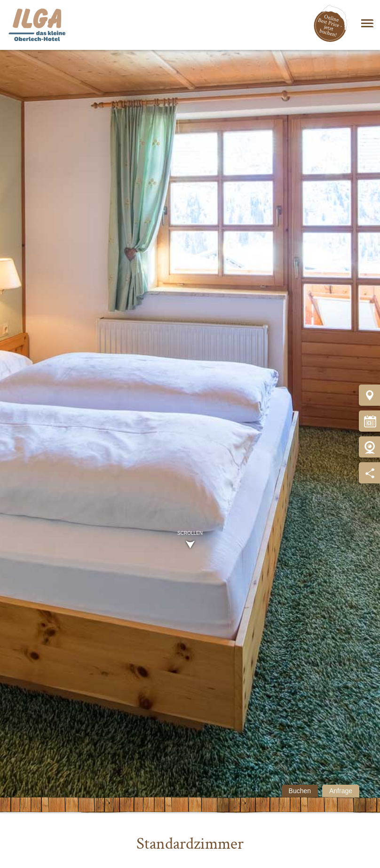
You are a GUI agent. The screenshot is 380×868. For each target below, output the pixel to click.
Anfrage (341, 791)
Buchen (300, 791)
